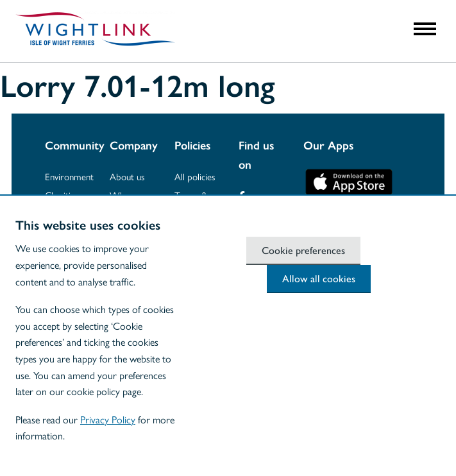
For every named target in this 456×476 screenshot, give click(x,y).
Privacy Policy (108, 419)
